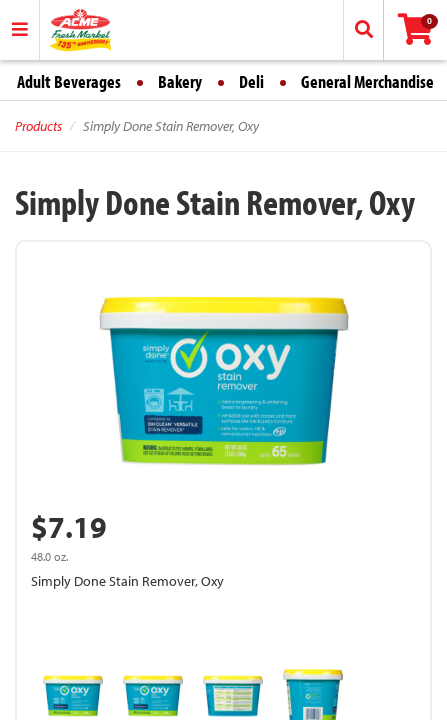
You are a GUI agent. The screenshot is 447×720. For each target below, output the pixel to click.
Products (38, 126)
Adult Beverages (69, 81)
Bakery (180, 81)
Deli (251, 81)
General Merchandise (367, 81)
